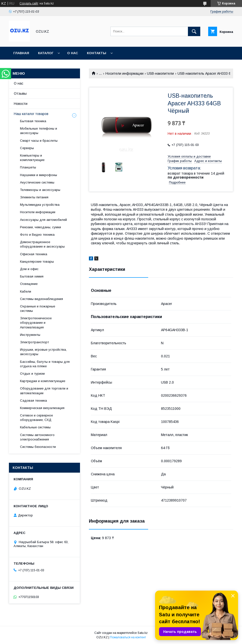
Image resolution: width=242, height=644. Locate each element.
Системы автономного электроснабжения (37, 437)
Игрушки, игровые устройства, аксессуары (43, 352)
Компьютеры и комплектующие (32, 158)
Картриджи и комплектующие (43, 381)
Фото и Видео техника (37, 235)
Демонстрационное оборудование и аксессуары (42, 244)
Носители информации (124, 73)
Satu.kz (143, 633)
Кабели (26, 291)
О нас (73, 53)
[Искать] (194, 31)
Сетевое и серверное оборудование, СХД (36, 418)
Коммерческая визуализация (42, 408)
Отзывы (20, 93)
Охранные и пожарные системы (38, 309)
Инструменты (30, 335)
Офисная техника (34, 254)
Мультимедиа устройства (40, 205)
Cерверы (27, 148)
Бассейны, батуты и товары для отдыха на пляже (45, 364)
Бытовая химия (32, 276)
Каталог (46, 53)
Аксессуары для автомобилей (43, 220)
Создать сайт (29, 3)
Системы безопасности (38, 447)
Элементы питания (34, 197)
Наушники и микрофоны (39, 175)
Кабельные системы (35, 427)
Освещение (29, 284)
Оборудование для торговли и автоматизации (44, 391)
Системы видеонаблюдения (41, 299)
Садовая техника (33, 401)
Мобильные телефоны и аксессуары (39, 131)
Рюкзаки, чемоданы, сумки (40, 227)
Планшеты (28, 167)
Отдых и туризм (32, 374)
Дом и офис (29, 269)
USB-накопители (160, 73)
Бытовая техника (33, 121)
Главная (21, 53)
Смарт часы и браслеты (39, 141)
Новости (21, 104)
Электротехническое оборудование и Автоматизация (36, 323)
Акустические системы (37, 182)
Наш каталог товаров (31, 114)
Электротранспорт (34, 342)
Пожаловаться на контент (128, 637)
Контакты (97, 53)
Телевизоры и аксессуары (40, 190)
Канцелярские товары (37, 262)
